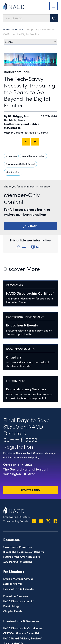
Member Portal (13, 583)
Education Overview (16, 596)
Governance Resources (17, 547)
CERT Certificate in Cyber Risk (21, 633)
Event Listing (11, 606)
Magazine (18, 561)
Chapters (14, 357)
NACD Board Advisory (22, 638)
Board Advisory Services (26, 389)
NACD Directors (18, 601)
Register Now (30, 490)
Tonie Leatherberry (15, 122)
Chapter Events (13, 611)
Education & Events (22, 325)
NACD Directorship (30, 293)
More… (31, 42)
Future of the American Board (22, 556)
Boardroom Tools (13, 29)
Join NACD (30, 226)
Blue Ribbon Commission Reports (24, 552)
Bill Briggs (15, 116)
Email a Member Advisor (18, 579)
